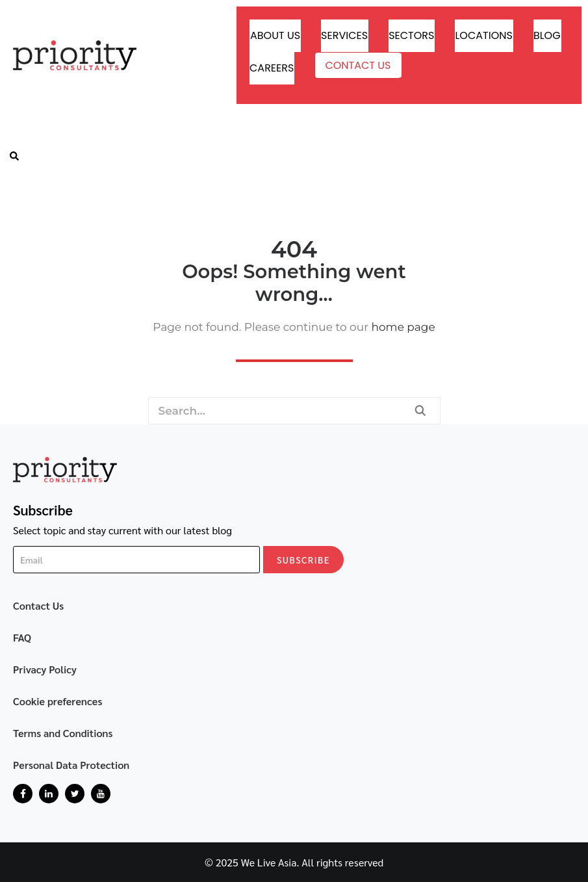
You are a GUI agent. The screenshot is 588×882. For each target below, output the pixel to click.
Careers (272, 68)
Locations (483, 35)
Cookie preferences (58, 701)
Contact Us (358, 65)
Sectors (411, 35)
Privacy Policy (45, 669)
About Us (275, 35)
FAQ (22, 637)
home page (403, 327)
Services (344, 35)
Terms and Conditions (63, 733)
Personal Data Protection (71, 765)
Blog (547, 35)
